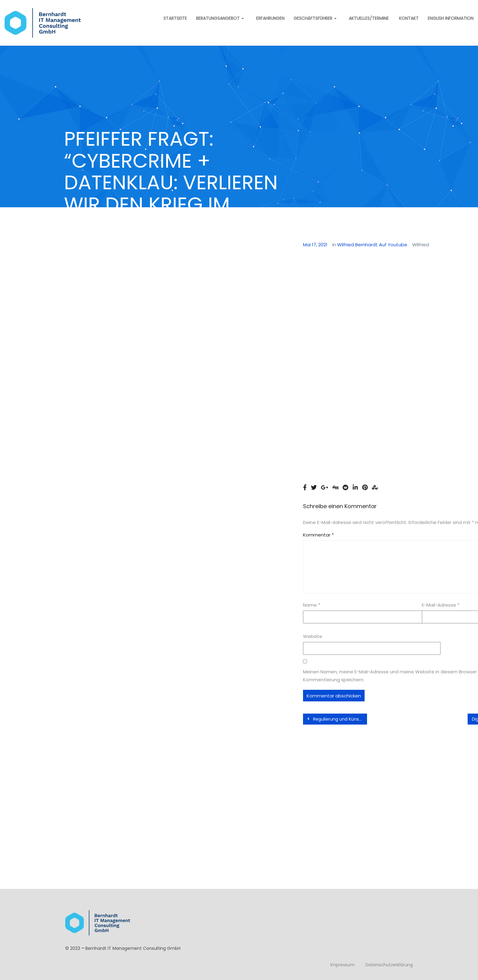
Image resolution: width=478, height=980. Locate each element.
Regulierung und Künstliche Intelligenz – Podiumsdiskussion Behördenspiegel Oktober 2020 (337, 719)
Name (312, 605)
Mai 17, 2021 (315, 245)
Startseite (175, 18)
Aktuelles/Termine (369, 18)
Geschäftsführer (315, 18)
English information (451, 18)
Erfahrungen (270, 18)
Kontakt (408, 18)
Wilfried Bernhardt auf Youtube (372, 245)
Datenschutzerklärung (389, 965)
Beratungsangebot (220, 18)
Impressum (342, 965)
